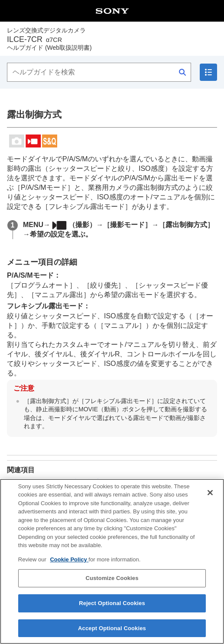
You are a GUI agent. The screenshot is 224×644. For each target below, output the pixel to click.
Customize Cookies (112, 585)
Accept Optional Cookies (112, 635)
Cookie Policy (69, 566)
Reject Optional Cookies (112, 610)
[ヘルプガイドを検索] (99, 72)
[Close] (210, 499)
